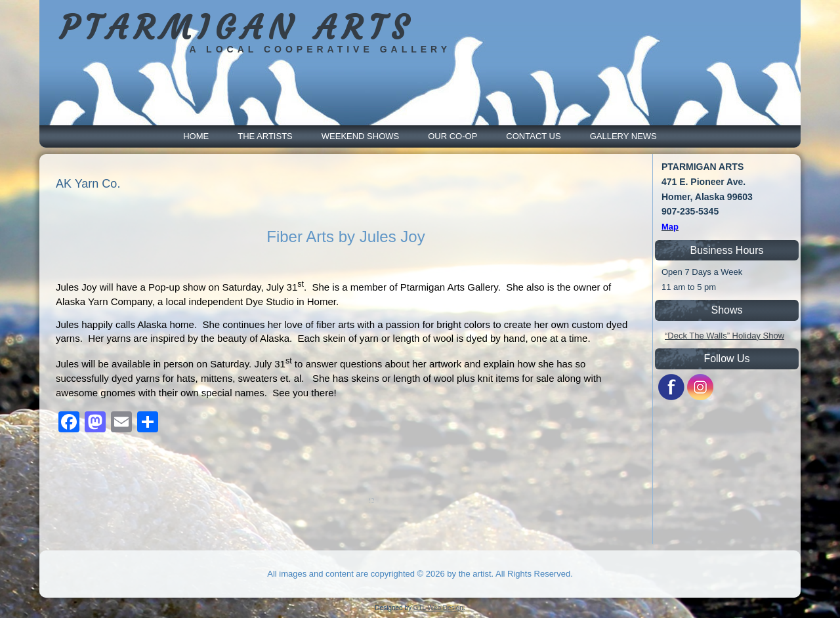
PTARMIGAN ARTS (237, 28)
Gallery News (623, 136)
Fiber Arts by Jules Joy (346, 237)
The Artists (265, 136)
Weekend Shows (360, 136)
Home (196, 136)
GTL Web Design (438, 608)
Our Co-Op (452, 136)
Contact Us (533, 136)
